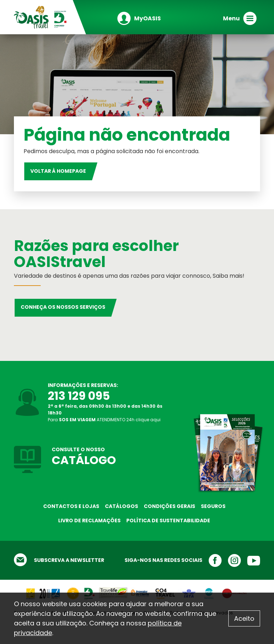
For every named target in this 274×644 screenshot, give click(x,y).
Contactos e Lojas (71, 506)
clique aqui (148, 420)
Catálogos (121, 506)
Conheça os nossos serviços (63, 307)
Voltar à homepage (58, 171)
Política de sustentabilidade (168, 520)
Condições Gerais (169, 506)
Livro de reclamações (89, 520)
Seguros (213, 506)
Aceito (244, 618)
